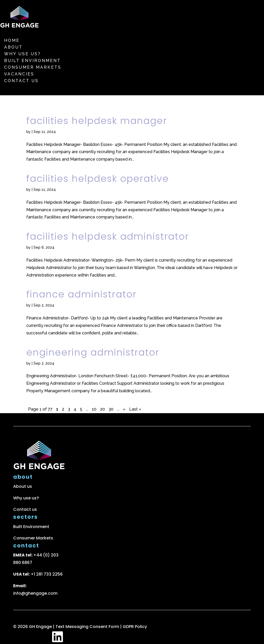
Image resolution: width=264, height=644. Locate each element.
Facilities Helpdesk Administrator (108, 236)
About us (23, 486)
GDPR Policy (135, 627)
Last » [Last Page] (135, 409)
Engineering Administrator (93, 352)
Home (12, 40)
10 (94, 409)
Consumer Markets (33, 538)
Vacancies (19, 74)
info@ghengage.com (35, 593)
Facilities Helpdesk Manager (97, 121)
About (13, 47)
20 (102, 409)
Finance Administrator (81, 294)
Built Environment (32, 61)
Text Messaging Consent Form (88, 627)
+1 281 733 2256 (47, 574)
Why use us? (22, 54)
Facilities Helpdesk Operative (98, 179)
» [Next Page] (124, 409)
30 (111, 409)
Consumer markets (33, 67)
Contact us (21, 81)
